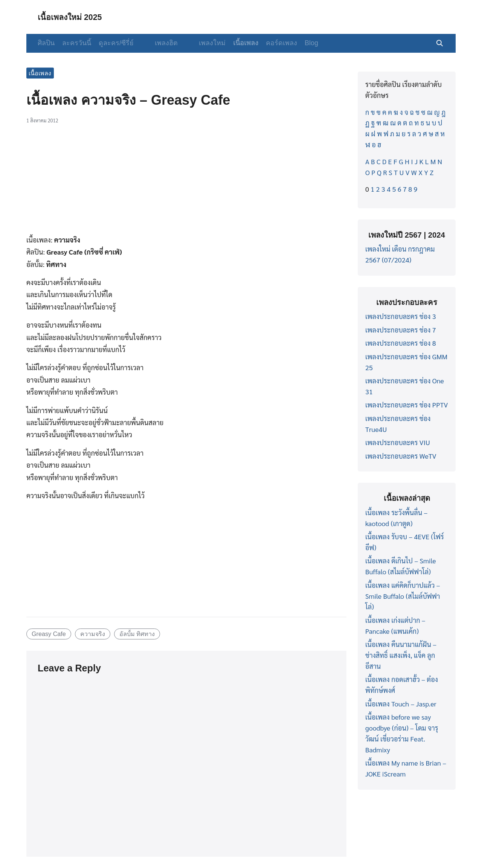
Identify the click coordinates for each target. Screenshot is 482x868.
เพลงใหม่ (200, 43)
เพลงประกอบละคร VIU (398, 442)
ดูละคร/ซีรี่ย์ (116, 43)
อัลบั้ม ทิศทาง (137, 634)
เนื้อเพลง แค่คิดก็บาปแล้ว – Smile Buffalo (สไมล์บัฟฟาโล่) (403, 596)
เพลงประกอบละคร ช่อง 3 (401, 316)
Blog (299, 43)
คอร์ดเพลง (269, 43)
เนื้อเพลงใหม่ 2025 (74, 17)
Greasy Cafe (49, 634)
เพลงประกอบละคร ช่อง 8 (401, 343)
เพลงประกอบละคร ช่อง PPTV (406, 405)
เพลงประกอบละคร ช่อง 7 (401, 330)
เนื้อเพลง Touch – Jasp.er (401, 704)
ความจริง (93, 634)
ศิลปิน (46, 43)
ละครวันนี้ (77, 43)
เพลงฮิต (160, 43)
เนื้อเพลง (234, 43)
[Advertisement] (186, 183)
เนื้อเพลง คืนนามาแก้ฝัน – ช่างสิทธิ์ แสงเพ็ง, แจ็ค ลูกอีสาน (401, 655)
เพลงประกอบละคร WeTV (401, 456)
